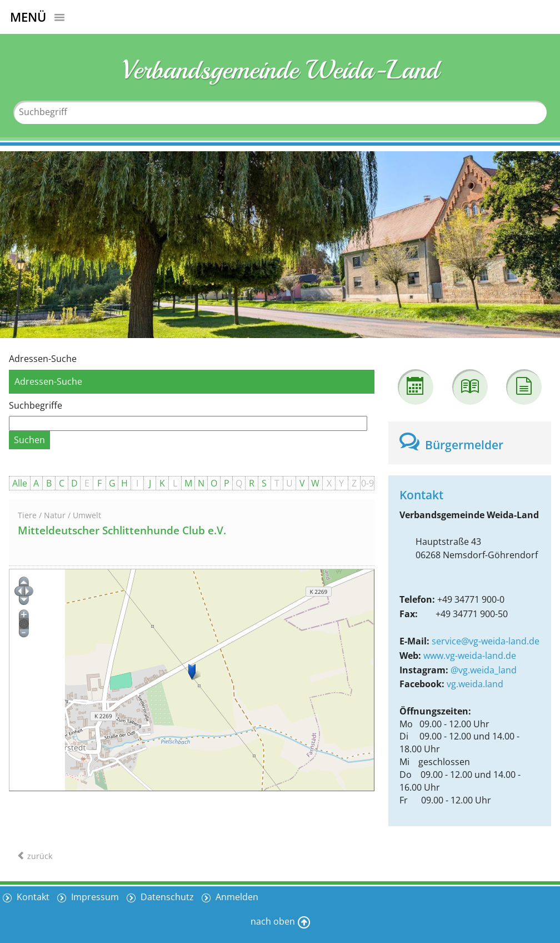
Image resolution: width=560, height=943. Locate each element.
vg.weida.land (475, 684)
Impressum (94, 897)
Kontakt (32, 897)
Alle (20, 483)
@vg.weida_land (484, 670)
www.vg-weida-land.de (470, 656)
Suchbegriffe (36, 405)
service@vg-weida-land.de (486, 641)
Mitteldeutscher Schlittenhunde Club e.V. (122, 530)
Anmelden (236, 897)
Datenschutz (166, 897)
